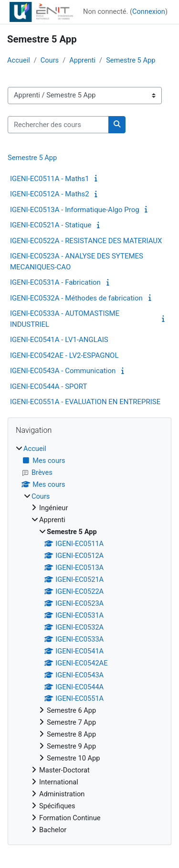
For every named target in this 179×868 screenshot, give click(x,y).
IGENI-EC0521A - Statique (51, 225)
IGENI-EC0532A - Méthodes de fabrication (76, 298)
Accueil (19, 60)
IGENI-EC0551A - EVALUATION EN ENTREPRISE (85, 402)
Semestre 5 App (131, 60)
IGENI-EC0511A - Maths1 (50, 179)
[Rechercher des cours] (58, 125)
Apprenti (82, 60)
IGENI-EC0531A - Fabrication (55, 282)
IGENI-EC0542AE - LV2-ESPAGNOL (64, 355)
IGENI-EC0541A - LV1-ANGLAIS (59, 340)
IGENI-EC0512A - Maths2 (50, 194)
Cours (50, 60)
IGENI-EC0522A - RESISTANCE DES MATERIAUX (86, 241)
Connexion (149, 11)
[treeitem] (89, 640)
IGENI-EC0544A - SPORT (48, 386)
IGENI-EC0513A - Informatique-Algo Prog (75, 210)
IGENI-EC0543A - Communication (63, 371)
